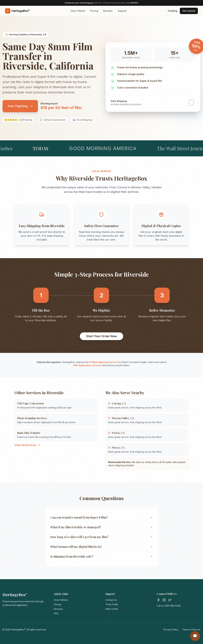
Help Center (112, 609)
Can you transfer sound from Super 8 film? (102, 517)
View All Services (27, 445)
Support (122, 11)
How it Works (78, 11)
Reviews (108, 11)
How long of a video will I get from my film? (102, 537)
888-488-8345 (173, 606)
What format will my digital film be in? (102, 547)
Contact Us (111, 600)
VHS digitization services (87, 365)
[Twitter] (170, 600)
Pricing (94, 11)
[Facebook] (158, 600)
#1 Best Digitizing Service (104, 362)
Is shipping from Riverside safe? (102, 556)
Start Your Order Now (101, 336)
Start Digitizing (20, 106)
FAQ (56, 613)
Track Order (112, 604)
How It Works (61, 600)
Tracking (172, 11)
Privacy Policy (171, 630)
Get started (189, 11)
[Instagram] (164, 600)
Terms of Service (191, 630)
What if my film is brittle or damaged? (102, 527)
